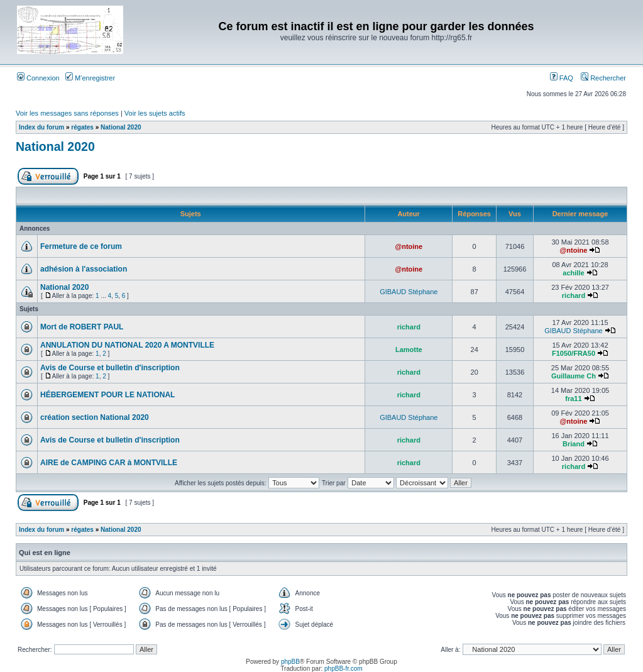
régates (82, 127)
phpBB (290, 662)
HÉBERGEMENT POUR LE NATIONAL (107, 395)
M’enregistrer (90, 78)
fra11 (573, 399)
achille (573, 273)
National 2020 (121, 127)
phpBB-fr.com (343, 669)
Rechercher (603, 78)
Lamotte (409, 350)
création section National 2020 (95, 417)
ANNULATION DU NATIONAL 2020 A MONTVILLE (127, 345)
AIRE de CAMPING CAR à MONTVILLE (109, 463)
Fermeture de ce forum (81, 246)
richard (574, 295)
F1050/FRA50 (574, 353)
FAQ (562, 78)
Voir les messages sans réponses (67, 113)
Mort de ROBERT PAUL (82, 327)
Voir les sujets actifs (155, 113)
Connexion (38, 78)
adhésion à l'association (84, 269)
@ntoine (409, 246)
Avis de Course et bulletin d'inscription (110, 368)
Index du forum (41, 127)
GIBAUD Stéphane (409, 292)
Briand (574, 444)
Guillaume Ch (574, 376)
